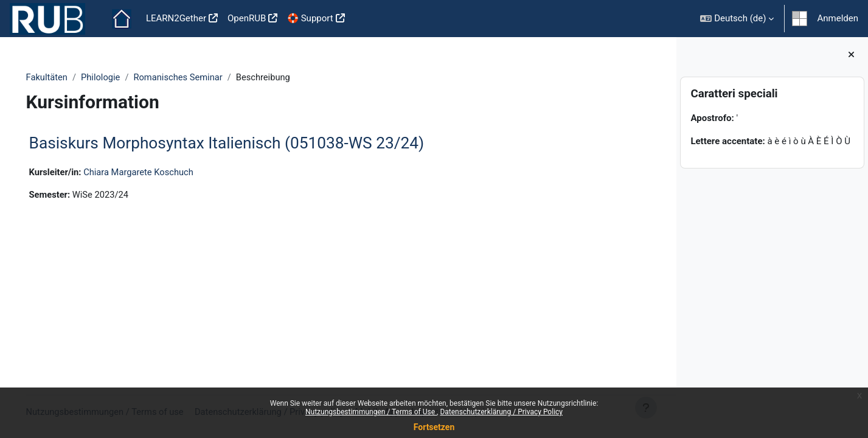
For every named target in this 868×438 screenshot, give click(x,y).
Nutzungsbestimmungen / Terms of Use (371, 412)
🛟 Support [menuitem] (310, 18)
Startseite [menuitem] (122, 19)
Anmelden (838, 18)
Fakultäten (64, 77)
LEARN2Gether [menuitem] (176, 18)
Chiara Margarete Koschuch (158, 172)
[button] (737, 19)
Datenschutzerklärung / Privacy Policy (501, 412)
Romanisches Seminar (198, 77)
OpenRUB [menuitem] (247, 18)
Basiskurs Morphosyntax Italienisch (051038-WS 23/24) (244, 144)
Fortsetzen (434, 427)
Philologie (119, 77)
